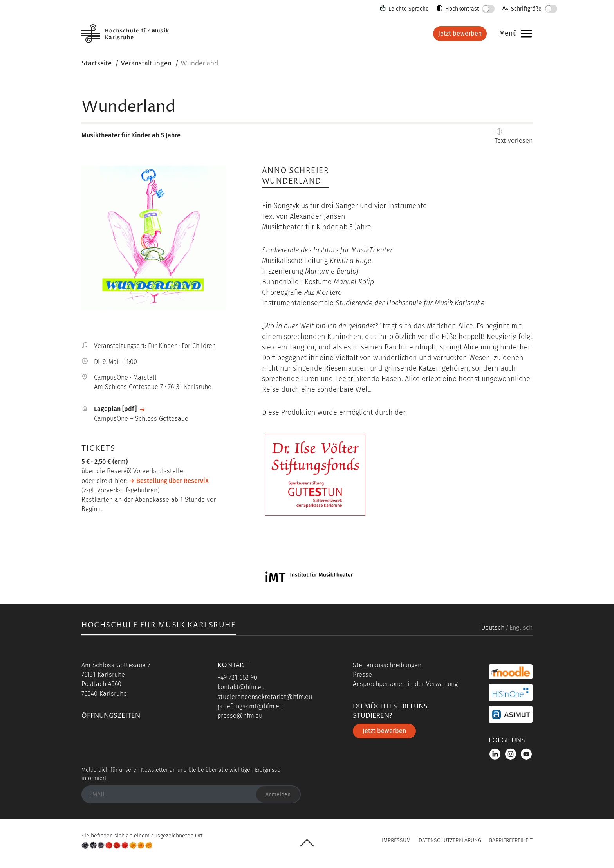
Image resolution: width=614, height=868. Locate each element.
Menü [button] (514, 34)
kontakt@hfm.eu (241, 687)
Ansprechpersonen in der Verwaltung (405, 684)
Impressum (396, 840)
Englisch (521, 628)
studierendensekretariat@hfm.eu (265, 697)
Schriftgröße (526, 9)
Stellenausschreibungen (387, 665)
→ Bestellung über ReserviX (169, 481)
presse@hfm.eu (240, 716)
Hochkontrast (462, 9)
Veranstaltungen (146, 63)
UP (307, 843)
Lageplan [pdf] (115, 409)
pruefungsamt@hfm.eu (250, 706)
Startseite (97, 63)
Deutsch (493, 628)
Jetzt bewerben (460, 33)
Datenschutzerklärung (450, 840)
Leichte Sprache (409, 9)
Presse (362, 674)
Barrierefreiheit (511, 840)
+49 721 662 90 (237, 678)
